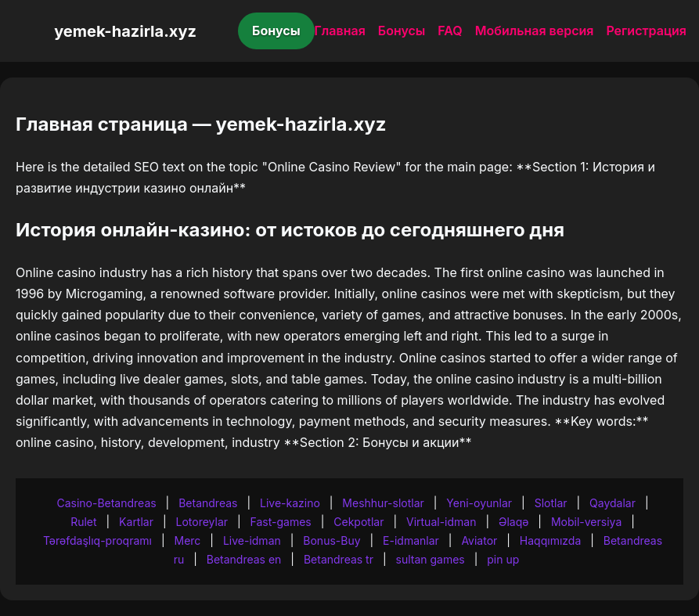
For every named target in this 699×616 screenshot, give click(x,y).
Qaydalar (613, 503)
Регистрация (646, 31)
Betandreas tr (339, 559)
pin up (503, 559)
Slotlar (551, 503)
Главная (340, 31)
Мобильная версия (535, 31)
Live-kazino (290, 503)
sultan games (431, 559)
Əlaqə (513, 522)
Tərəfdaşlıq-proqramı (97, 540)
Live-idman (252, 540)
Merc (188, 540)
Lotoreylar (202, 522)
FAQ (450, 31)
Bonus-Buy (331, 540)
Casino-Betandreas (106, 503)
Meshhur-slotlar (383, 503)
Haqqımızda (550, 540)
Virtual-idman (441, 522)
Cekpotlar (359, 522)
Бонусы (276, 31)
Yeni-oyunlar (479, 503)
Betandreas (208, 503)
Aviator (479, 540)
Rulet (83, 522)
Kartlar (136, 522)
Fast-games (281, 522)
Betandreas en (244, 559)
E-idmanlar (411, 540)
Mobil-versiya (586, 522)
